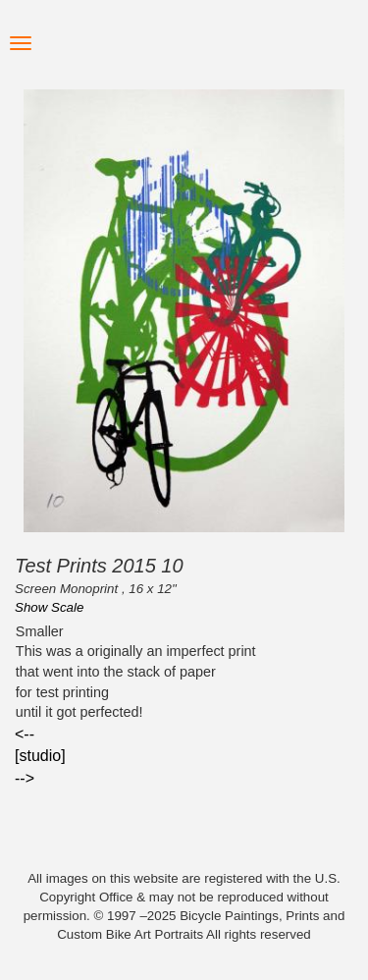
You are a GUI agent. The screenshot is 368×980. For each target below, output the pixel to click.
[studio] (40, 756)
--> (25, 778)
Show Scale (49, 607)
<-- (25, 734)
